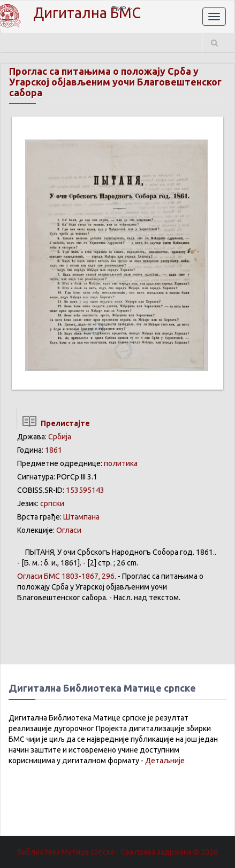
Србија (60, 437)
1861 (54, 450)
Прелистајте (53, 423)
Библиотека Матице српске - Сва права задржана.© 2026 (117, 852)
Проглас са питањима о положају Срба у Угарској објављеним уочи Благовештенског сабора (115, 82)
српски (52, 503)
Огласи (69, 530)
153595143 (85, 490)
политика (121, 463)
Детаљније (165, 761)
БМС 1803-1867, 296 (66, 576)
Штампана (81, 517)
